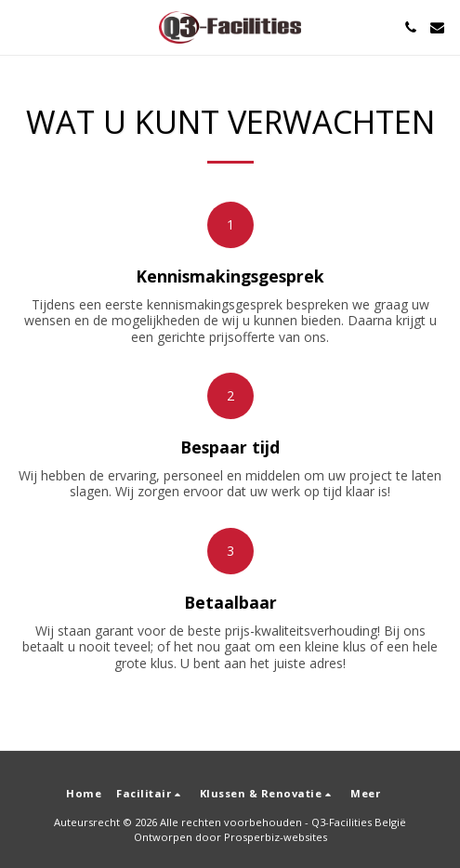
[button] (20, 26)
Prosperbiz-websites (276, 837)
